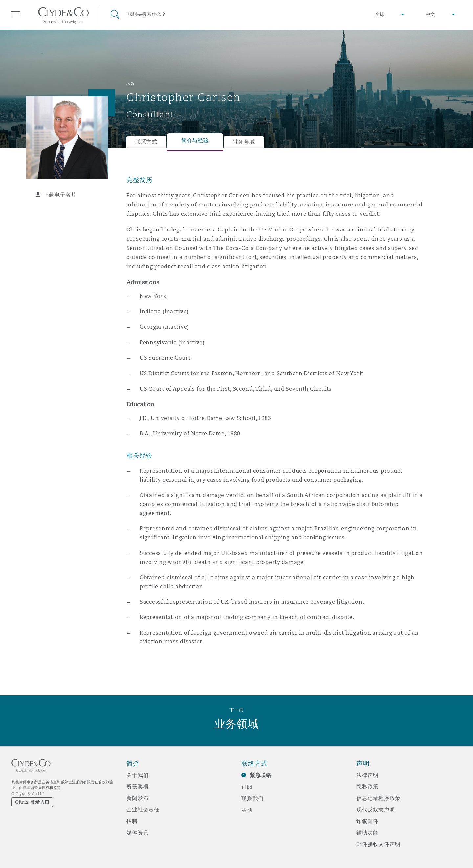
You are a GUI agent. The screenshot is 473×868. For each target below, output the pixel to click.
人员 (130, 83)
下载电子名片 (60, 195)
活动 (247, 810)
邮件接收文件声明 (379, 844)
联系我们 (252, 798)
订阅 (247, 787)
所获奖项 (137, 786)
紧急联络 (261, 775)
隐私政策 (367, 786)
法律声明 (367, 775)
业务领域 (244, 142)
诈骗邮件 (367, 821)
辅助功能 (367, 832)
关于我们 (137, 775)
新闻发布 (137, 798)
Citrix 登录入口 (32, 802)
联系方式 (146, 142)
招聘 (132, 821)
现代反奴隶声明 (376, 809)
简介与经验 (195, 141)
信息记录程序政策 (379, 798)
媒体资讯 (137, 832)
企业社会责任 (143, 809)
